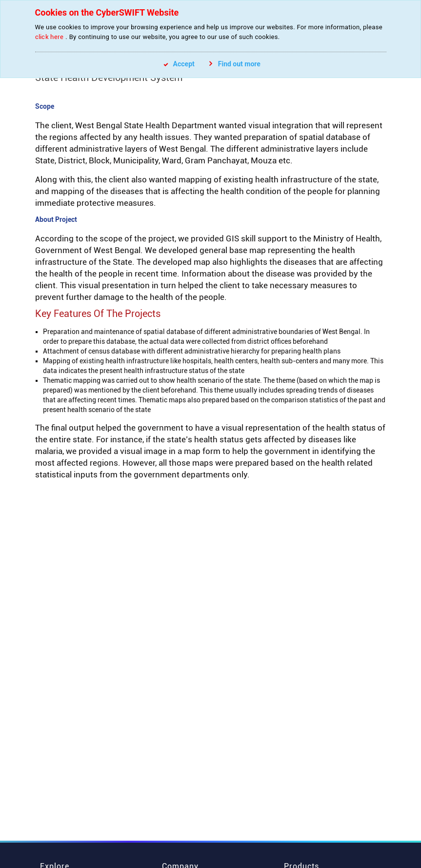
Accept (179, 64)
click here (50, 37)
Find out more (235, 64)
